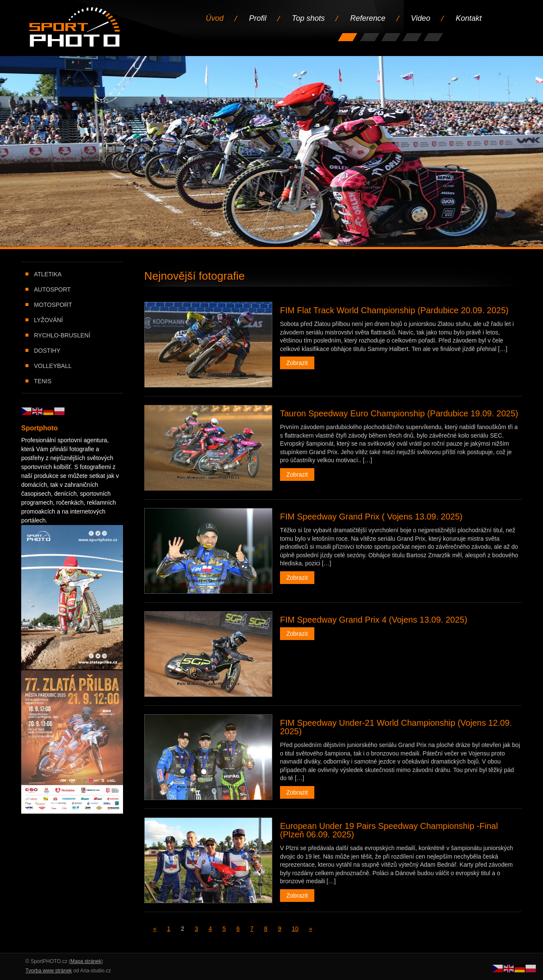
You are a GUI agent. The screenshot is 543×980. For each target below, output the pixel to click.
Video (421, 18)
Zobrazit (297, 363)
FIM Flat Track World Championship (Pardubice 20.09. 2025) (394, 310)
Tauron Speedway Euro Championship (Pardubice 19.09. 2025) (399, 413)
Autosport (52, 289)
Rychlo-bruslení (62, 335)
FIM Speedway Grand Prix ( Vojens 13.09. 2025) (371, 517)
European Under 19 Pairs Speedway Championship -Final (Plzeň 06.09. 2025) (389, 830)
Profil (258, 18)
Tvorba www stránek (49, 971)
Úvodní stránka (75, 28)
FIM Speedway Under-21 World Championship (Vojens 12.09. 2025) (396, 727)
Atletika (48, 274)
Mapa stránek (86, 961)
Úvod (215, 18)
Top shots (308, 18)
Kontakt (469, 18)
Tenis (43, 381)
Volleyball (53, 366)
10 (295, 929)
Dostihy (47, 351)
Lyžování (48, 320)
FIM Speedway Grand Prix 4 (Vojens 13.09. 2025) (374, 620)
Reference (368, 18)
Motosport (53, 305)
